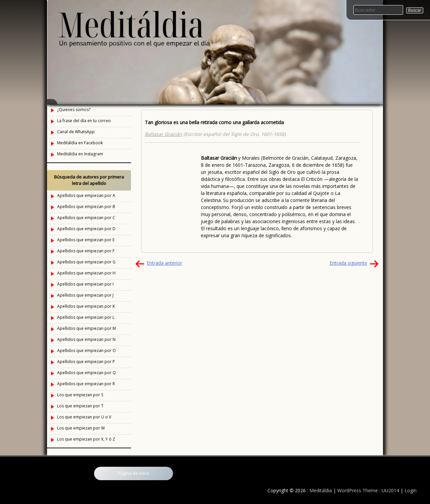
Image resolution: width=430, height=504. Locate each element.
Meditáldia (321, 490)
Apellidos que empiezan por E (86, 240)
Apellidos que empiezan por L (86, 317)
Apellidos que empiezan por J (85, 295)
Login (411, 490)
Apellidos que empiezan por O (87, 350)
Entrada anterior (164, 263)
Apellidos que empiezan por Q (87, 373)
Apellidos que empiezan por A (86, 195)
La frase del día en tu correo (84, 121)
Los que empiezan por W (81, 428)
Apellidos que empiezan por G (86, 262)
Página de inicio (134, 473)
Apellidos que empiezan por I (85, 284)
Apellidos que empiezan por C (86, 218)
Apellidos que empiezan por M (87, 328)
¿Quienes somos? (74, 110)
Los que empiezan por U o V (84, 417)
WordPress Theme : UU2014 (368, 490)
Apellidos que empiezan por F (86, 251)
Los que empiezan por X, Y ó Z (86, 439)
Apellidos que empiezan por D (86, 229)
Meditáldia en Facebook (80, 143)
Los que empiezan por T (80, 406)
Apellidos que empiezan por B (86, 207)
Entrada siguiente (348, 263)
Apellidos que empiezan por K (86, 306)
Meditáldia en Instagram (80, 154)
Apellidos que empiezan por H (86, 273)
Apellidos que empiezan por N (86, 339)
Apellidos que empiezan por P (86, 362)
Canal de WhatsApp (76, 132)
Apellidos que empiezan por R (86, 384)
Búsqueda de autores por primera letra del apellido (89, 180)
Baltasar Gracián (163, 134)
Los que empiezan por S (80, 395)
